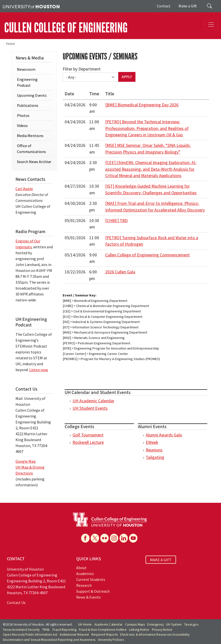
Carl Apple (24, 189)
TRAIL (46, 630)
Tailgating (155, 457)
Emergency (155, 624)
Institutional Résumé (74, 635)
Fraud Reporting (65, 630)
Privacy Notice (162, 630)
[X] (95, 538)
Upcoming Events (32, 95)
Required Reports (105, 635)
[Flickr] (104, 538)
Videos (22, 126)
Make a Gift (188, 6)
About (81, 568)
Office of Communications (31, 149)
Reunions (154, 450)
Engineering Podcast (27, 82)
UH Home (85, 624)
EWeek (152, 442)
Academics (85, 574)
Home (10, 44)
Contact (164, 6)
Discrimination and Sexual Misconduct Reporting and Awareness (49, 640)
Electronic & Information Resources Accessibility (155, 635)
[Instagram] (114, 538)
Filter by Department (82, 69)
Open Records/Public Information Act (30, 635)
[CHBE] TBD (116, 221)
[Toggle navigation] (211, 25)
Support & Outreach (93, 591)
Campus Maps (135, 624)
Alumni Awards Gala (164, 435)
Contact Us (16, 602)
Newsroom (26, 69)
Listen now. (39, 370)
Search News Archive (34, 162)
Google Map (26, 461)
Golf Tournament (88, 435)
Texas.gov (191, 624)
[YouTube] (133, 538)
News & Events (88, 597)
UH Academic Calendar (93, 401)
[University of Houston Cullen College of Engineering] (110, 519)
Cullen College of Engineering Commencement (147, 255)
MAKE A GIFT (161, 560)
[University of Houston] (31, 6)
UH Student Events (90, 408)
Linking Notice (139, 630)
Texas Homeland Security (21, 630)
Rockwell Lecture (88, 442)
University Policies (111, 640)
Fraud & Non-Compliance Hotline (103, 630)
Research (84, 585)
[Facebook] (85, 538)
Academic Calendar (109, 624)
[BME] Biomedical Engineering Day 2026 (142, 105)
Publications (28, 105)
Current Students (91, 579)
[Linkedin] (124, 538)
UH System (174, 624)
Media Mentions (30, 136)
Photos (23, 115)
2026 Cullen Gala (120, 272)
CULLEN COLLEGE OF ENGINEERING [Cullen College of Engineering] (66, 28)
